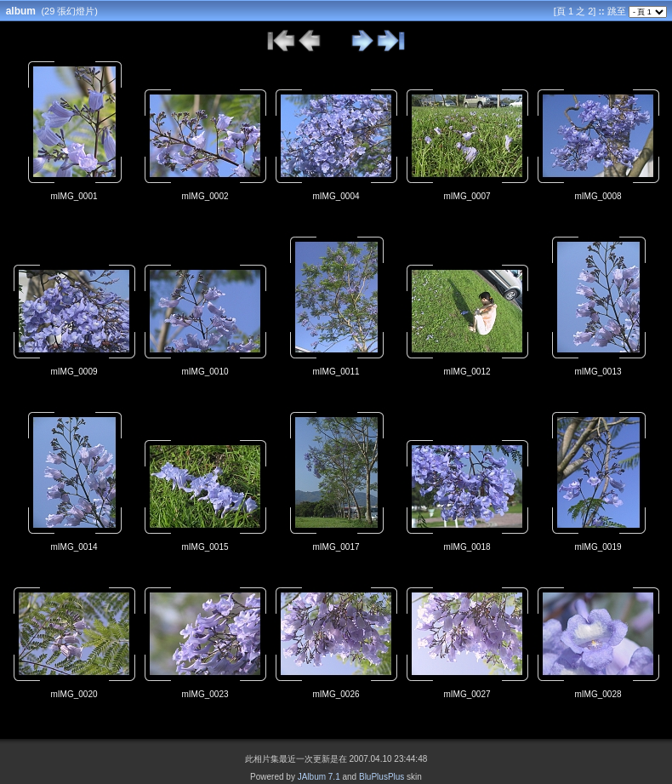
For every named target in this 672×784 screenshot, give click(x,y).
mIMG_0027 (467, 694)
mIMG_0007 (467, 196)
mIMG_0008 (598, 196)
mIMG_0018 (467, 547)
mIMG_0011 (336, 372)
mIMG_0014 (74, 547)
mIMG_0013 (598, 372)
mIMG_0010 (205, 372)
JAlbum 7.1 (319, 777)
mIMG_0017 (336, 547)
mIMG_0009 (74, 372)
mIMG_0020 (74, 694)
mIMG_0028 (598, 694)
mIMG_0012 (467, 372)
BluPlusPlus (382, 777)
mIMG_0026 (336, 694)
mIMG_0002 (205, 196)
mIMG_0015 (205, 547)
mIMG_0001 (74, 196)
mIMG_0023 (205, 694)
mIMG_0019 (598, 547)
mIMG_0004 (336, 196)
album (21, 11)
